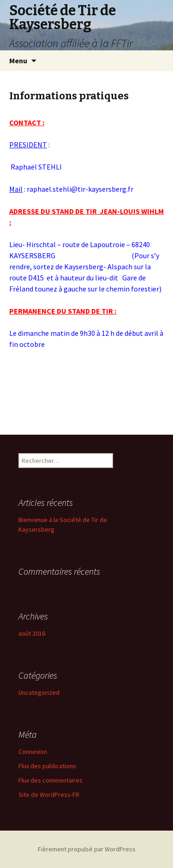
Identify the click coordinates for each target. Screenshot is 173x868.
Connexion (33, 752)
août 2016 (32, 633)
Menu (18, 61)
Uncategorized (39, 692)
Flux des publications (47, 766)
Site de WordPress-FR (49, 795)
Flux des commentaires (51, 780)
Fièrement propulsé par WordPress (87, 849)
